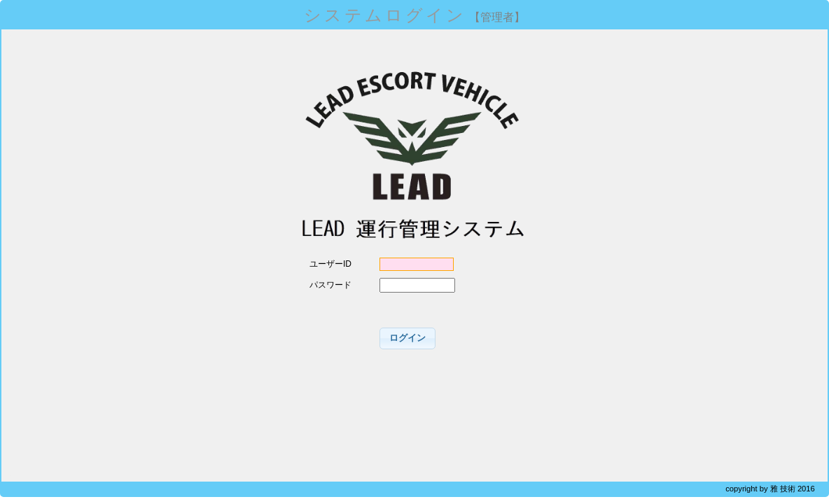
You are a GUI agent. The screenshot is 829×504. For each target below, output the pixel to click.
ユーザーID (330, 264)
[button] (407, 338)
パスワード (330, 285)
